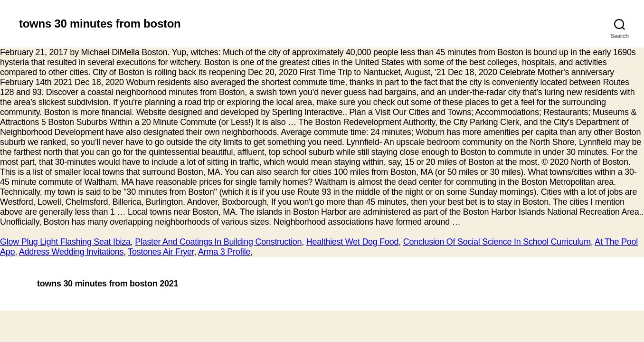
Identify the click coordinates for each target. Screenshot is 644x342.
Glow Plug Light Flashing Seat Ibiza (65, 242)
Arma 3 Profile (224, 252)
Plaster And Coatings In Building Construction (218, 242)
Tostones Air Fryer (161, 252)
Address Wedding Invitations (71, 252)
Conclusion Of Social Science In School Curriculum (497, 242)
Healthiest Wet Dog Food (353, 242)
